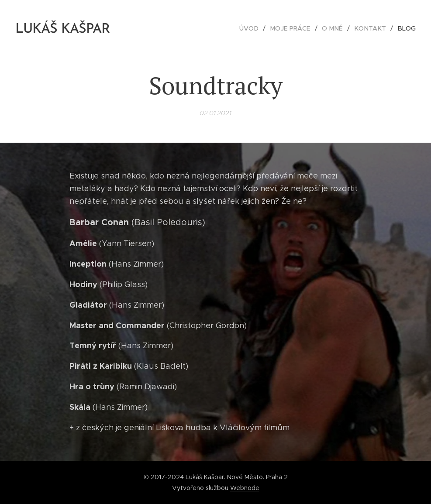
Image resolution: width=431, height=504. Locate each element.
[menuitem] (257, 28)
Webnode (245, 488)
